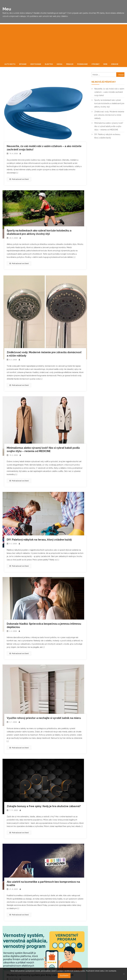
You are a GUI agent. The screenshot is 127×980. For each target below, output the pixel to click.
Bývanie (23, 64)
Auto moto (10, 64)
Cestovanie (36, 64)
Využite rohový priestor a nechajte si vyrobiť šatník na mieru (44, 718)
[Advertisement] (63, 42)
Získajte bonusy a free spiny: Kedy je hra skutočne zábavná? (44, 806)
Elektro (49, 64)
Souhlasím (64, 975)
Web (105, 64)
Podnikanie (82, 64)
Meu (7, 9)
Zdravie (115, 64)
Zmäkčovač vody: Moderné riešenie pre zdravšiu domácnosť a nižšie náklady (109, 115)
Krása (60, 64)
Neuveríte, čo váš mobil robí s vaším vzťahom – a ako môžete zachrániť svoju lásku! (109, 92)
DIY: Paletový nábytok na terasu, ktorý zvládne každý (39, 540)
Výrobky (95, 64)
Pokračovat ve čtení (19, 179)
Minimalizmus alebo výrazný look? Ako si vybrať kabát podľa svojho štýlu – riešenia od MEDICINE (109, 126)
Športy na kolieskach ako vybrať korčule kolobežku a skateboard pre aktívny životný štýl (109, 103)
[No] (124, 974)
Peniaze (70, 64)
